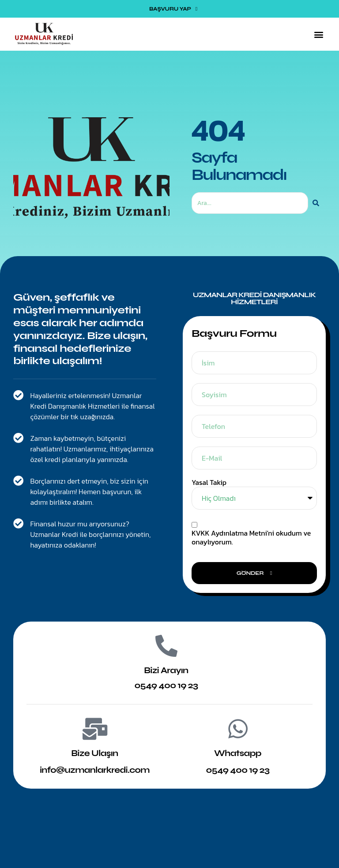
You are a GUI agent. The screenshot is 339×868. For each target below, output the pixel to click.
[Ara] (316, 203)
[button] (318, 34)
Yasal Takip (209, 482)
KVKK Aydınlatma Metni (229, 533)
